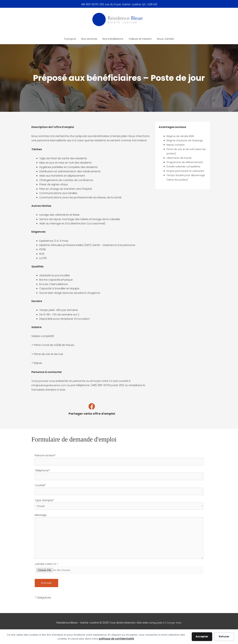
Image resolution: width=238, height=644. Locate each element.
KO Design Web (172, 627)
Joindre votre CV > (119, 573)
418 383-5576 (89, 4)
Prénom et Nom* (119, 460)
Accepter (202, 636)
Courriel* (119, 490)
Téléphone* (119, 475)
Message (119, 538)
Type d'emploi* (119, 505)
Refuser (224, 636)
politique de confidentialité (116, 639)
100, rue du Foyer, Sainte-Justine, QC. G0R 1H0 (129, 4)
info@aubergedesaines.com (50, 385)
